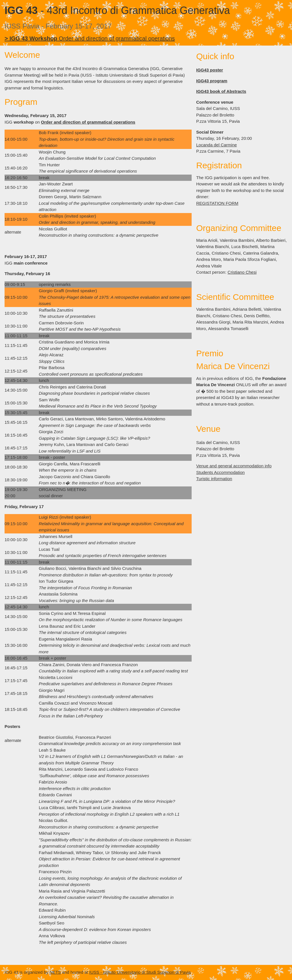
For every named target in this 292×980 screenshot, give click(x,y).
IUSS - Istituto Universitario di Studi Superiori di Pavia (140, 972)
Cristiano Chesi (242, 272)
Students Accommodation (220, 472)
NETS (55, 972)
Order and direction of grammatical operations (90, 38)
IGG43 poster (210, 70)
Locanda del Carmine (217, 145)
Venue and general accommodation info (234, 466)
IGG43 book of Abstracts (221, 91)
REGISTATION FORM (217, 203)
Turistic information (214, 479)
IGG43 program (212, 81)
